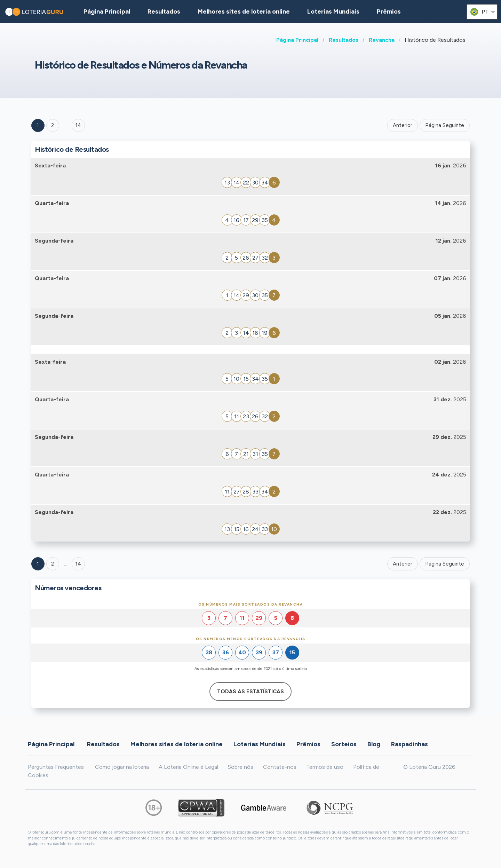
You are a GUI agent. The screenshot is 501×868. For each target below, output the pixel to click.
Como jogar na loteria (122, 767)
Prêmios (389, 11)
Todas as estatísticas (250, 692)
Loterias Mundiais (333, 11)
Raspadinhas (409, 744)
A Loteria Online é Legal (188, 767)
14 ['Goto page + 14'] (78, 125)
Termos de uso (325, 767)
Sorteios (344, 744)
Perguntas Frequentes (56, 767)
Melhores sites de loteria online (244, 11)
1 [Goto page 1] (38, 125)
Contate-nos (280, 767)
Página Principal (297, 40)
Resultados (344, 40)
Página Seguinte (445, 125)
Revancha (382, 40)
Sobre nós (241, 767)
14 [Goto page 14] (78, 564)
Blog (374, 744)
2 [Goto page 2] (53, 125)
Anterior (403, 125)
